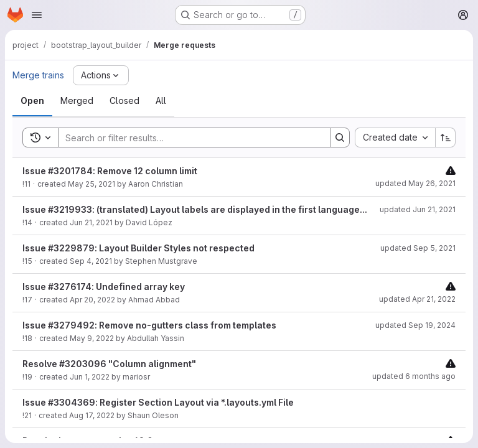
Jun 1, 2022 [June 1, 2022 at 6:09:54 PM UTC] (90, 377)
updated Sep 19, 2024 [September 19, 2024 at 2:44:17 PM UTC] (415, 325)
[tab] (32, 101)
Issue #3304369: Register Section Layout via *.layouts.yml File (158, 402)
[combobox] (395, 138)
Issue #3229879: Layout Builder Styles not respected (138, 248)
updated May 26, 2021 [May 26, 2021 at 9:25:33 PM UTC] (415, 183)
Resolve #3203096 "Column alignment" (109, 364)
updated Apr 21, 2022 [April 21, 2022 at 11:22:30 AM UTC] (417, 299)
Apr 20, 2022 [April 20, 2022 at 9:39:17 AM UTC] (92, 300)
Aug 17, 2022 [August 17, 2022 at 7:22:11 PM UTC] (92, 415)
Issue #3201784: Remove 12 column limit (110, 171)
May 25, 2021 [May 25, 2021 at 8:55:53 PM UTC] (91, 184)
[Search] (188, 138)
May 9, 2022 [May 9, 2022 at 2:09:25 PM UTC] (92, 338)
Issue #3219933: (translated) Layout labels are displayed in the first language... (195, 209)
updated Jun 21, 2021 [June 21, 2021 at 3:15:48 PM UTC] (418, 209)
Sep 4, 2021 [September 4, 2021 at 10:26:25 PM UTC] (91, 261)
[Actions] (101, 75)
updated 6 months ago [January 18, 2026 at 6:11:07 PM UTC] (414, 376)
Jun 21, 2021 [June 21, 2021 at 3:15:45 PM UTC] (91, 222)
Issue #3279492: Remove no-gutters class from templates (149, 325)
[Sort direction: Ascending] (446, 138)
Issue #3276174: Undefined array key (104, 287)
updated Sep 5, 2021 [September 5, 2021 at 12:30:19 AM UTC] (418, 248)
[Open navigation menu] (37, 15)
